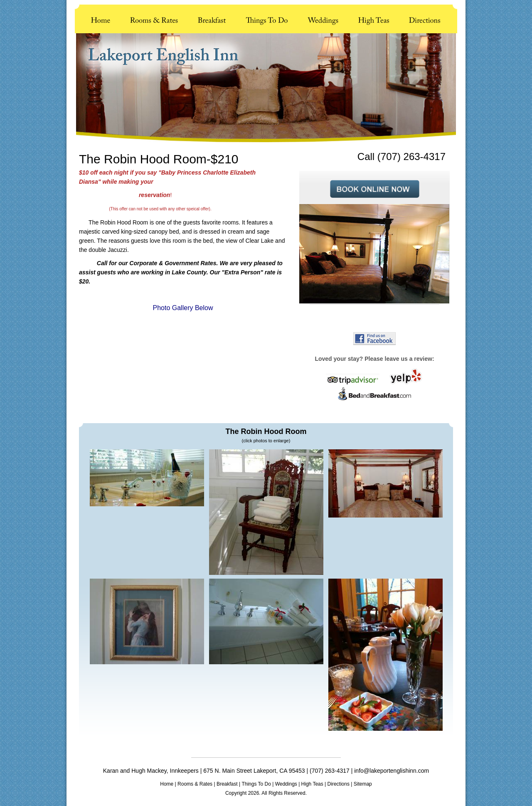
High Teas (312, 784)
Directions (339, 784)
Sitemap (363, 784)
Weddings (286, 784)
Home (167, 784)
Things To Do (256, 784)
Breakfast (227, 784)
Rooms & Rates (195, 784)
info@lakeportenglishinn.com (392, 771)
